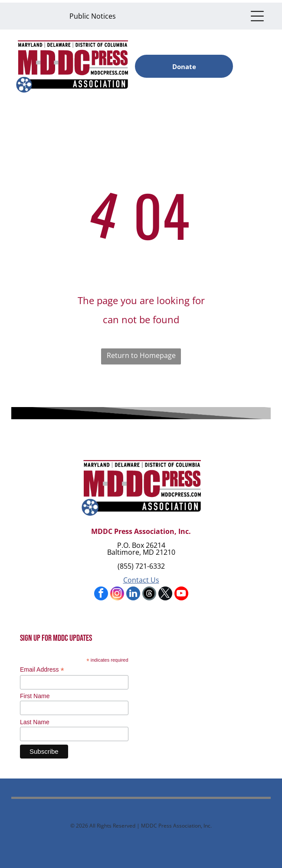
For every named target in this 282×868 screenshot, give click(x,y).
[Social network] (149, 595)
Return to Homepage (141, 355)
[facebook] (101, 595)
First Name (35, 696)
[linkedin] (133, 595)
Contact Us (141, 580)
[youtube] (181, 595)
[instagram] (117, 595)
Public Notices (93, 16)
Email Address (42, 670)
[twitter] (165, 595)
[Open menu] (257, 16)
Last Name (35, 722)
